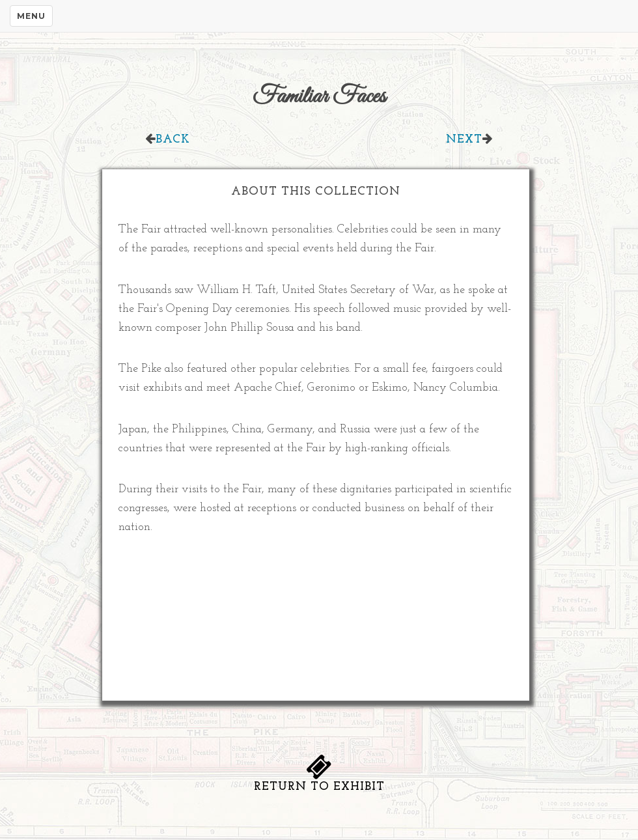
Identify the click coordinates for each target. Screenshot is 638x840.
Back (173, 140)
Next (464, 140)
